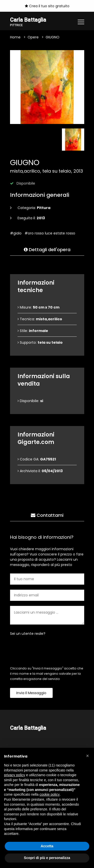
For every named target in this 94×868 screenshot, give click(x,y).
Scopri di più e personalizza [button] (47, 858)
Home (15, 37)
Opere (33, 37)
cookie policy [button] (50, 794)
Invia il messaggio (31, 693)
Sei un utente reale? (28, 634)
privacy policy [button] (15, 775)
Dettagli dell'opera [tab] (47, 250)
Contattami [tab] (47, 515)
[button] (87, 756)
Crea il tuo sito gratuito (47, 6)
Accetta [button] (47, 846)
